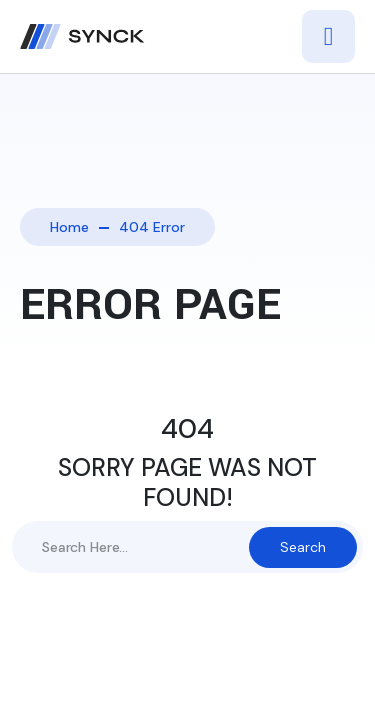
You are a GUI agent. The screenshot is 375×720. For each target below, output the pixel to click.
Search (303, 547)
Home (69, 227)
